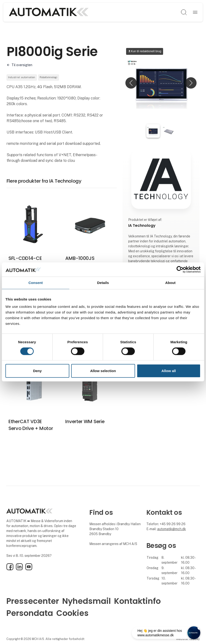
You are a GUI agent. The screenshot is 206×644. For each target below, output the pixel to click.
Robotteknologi (54, 78)
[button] (131, 83)
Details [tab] (103, 283)
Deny (37, 371)
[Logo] (48, 12)
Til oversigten (22, 65)
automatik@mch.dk (172, 530)
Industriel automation (23, 78)
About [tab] (170, 283)
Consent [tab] (36, 283)
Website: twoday (188, 640)
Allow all (169, 371)
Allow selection (103, 371)
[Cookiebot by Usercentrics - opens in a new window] (180, 270)
